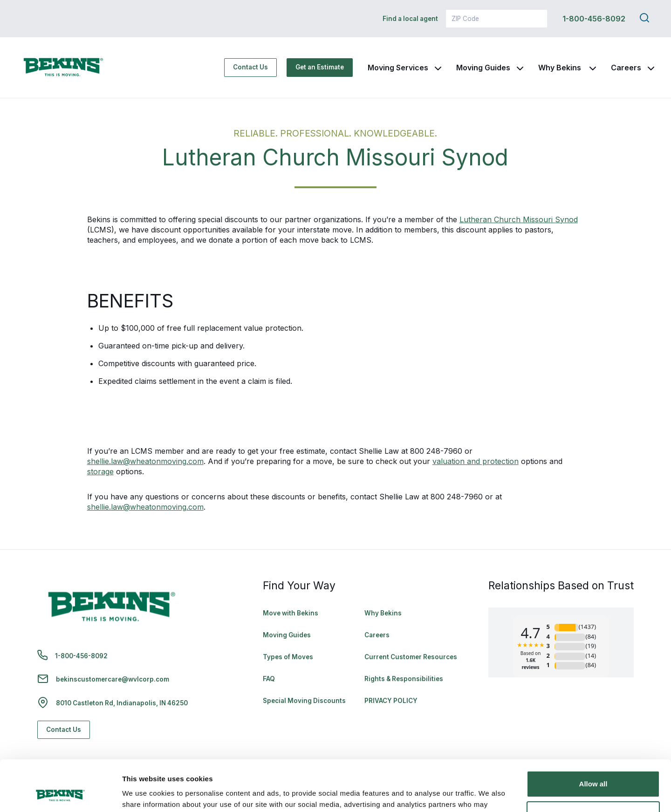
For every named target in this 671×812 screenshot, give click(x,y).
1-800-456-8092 (594, 19)
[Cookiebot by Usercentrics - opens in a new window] (60, 794)
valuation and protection (476, 461)
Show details (144, 794)
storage (100, 471)
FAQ (269, 679)
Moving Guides (483, 68)
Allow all (593, 736)
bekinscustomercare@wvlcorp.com (113, 679)
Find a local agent (410, 19)
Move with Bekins (291, 613)
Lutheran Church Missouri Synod (519, 219)
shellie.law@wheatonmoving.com (145, 461)
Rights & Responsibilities (404, 679)
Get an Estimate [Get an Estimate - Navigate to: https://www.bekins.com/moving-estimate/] (320, 67)
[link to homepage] (63, 68)
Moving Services (398, 68)
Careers (626, 68)
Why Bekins (561, 68)
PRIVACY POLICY (391, 701)
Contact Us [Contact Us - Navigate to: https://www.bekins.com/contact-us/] (250, 67)
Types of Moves (288, 657)
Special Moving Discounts (304, 701)
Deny (593, 767)
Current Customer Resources (411, 657)
